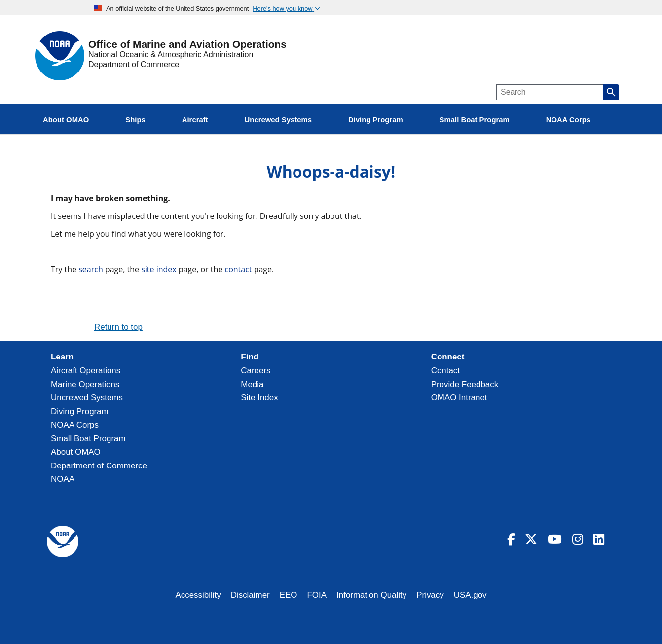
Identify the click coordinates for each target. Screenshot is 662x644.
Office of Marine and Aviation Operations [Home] (187, 45)
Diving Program (80, 411)
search (91, 269)
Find (250, 357)
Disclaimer (250, 595)
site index (159, 269)
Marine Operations (85, 384)
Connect (448, 357)
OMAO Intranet (459, 398)
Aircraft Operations (86, 371)
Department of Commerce (134, 64)
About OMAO (76, 452)
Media (252, 384)
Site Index (259, 398)
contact (238, 269)
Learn (62, 357)
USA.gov (470, 595)
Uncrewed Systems (87, 398)
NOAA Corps (75, 425)
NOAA (63, 479)
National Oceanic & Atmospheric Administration (171, 54)
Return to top (118, 327)
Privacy (430, 595)
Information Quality (371, 595)
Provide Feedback (465, 384)
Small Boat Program (88, 439)
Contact (445, 371)
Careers (256, 371)
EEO (289, 595)
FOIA (317, 595)
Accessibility (198, 595)
